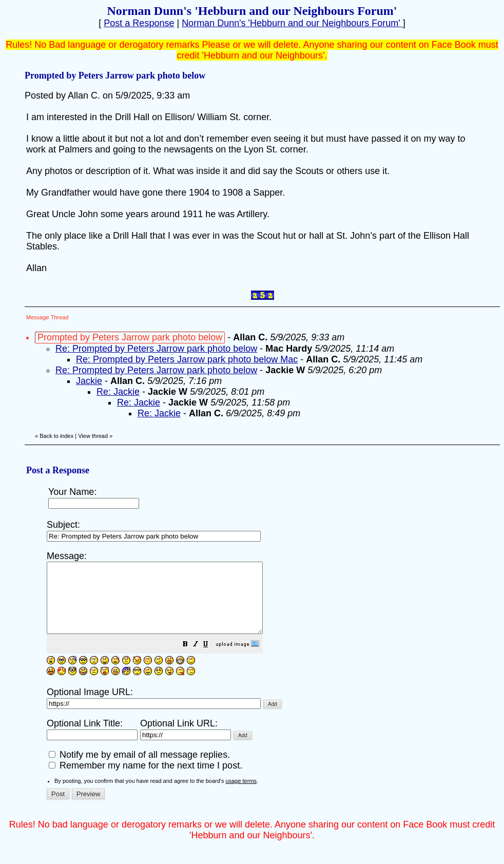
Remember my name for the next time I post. (146, 779)
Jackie (89, 381)
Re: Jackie (118, 392)
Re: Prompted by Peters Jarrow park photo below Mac (187, 359)
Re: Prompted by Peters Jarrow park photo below (156, 349)
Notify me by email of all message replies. (139, 769)
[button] (211, 659)
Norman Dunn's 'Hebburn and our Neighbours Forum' (292, 23)
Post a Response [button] (139, 23)
